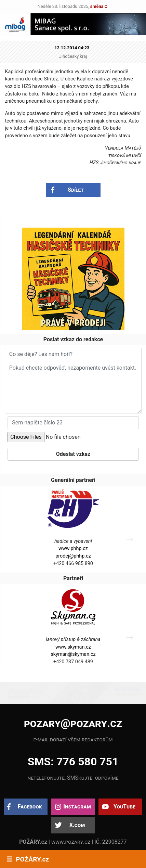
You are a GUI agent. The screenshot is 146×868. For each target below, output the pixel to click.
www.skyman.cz (73, 647)
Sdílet (76, 190)
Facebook (30, 807)
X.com (77, 825)
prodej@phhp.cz (73, 556)
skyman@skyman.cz (73, 654)
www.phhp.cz (73, 548)
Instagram (77, 807)
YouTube (124, 807)
